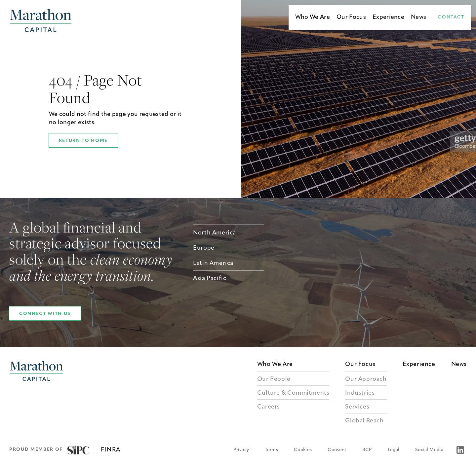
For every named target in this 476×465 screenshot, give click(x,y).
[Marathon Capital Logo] (37, 394)
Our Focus (351, 17)
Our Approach (366, 379)
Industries (360, 393)
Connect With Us (45, 314)
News (418, 17)
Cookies (303, 450)
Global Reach (364, 421)
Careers (269, 407)
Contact (451, 17)
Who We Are (313, 17)
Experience (388, 17)
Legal (394, 450)
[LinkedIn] (460, 450)
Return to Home (83, 141)
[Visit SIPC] (78, 450)
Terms (271, 450)
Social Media (429, 450)
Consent (337, 450)
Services (357, 407)
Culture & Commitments (293, 393)
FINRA (111, 450)
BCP (367, 450)
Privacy (241, 450)
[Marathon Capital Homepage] (41, 20)
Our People (274, 379)
